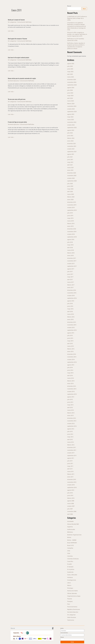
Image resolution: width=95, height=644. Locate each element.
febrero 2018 (71, 253)
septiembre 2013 (72, 394)
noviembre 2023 (72, 106)
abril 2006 (70, 514)
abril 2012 (70, 439)
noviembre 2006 (72, 511)
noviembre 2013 (72, 389)
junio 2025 (70, 69)
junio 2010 (70, 495)
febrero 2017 (71, 285)
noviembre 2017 (72, 261)
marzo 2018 (71, 250)
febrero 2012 (71, 445)
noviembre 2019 (72, 205)
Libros (69, 583)
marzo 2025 (71, 77)
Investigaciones (72, 580)
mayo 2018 (70, 245)
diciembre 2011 (72, 447)
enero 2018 (70, 255)
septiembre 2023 (72, 112)
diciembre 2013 (72, 386)
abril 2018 (70, 248)
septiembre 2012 (72, 426)
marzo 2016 (71, 314)
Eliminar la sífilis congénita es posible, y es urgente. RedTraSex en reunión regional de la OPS (76, 34)
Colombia (70, 556)
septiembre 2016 (72, 298)
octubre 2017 (71, 264)
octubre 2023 (71, 109)
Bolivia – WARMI (72, 540)
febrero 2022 (71, 138)
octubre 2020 (71, 178)
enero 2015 (70, 351)
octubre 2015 (71, 327)
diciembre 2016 (72, 290)
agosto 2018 (71, 239)
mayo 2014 (70, 373)
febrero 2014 (71, 381)
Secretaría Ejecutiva (13, 81)
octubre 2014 (71, 359)
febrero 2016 (71, 317)
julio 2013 (70, 399)
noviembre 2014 (72, 357)
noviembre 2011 (72, 450)
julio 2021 (70, 157)
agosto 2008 (71, 501)
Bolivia (69, 537)
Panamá (70, 599)
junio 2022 (70, 136)
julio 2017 (70, 271)
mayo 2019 (70, 218)
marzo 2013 (71, 410)
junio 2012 (70, 434)
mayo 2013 (70, 405)
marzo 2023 (71, 120)
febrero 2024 (71, 104)
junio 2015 (70, 338)
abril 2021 (70, 165)
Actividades (71, 521)
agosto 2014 (71, 365)
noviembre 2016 (72, 293)
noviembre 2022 (72, 122)
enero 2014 (70, 383)
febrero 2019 (71, 223)
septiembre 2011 (72, 455)
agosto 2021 (71, 154)
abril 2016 (70, 312)
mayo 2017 (70, 277)
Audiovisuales (71, 529)
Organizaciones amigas (74, 596)
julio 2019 (70, 213)
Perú (69, 604)
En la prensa (71, 569)
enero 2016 (70, 319)
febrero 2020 (71, 197)
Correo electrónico (64, 633)
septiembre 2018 (72, 237)
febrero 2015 (71, 349)
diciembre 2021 (72, 144)
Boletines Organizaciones (74, 535)
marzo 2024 (71, 101)
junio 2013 (70, 402)
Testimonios (71, 620)
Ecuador (70, 564)
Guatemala (70, 572)
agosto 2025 (71, 64)
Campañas (70, 548)
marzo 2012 (71, 442)
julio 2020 (70, 184)
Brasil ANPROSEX (72, 543)
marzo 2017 (71, 282)
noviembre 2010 (72, 482)
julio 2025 (70, 66)
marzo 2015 (71, 346)
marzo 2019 (71, 221)
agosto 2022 (71, 130)
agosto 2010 (71, 490)
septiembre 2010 (72, 487)
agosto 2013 (71, 397)
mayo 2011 (70, 466)
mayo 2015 (70, 341)
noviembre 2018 (72, 232)
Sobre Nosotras (72, 617)
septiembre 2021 (72, 152)
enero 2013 (70, 415)
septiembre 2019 (72, 210)
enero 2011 (70, 477)
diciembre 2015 (72, 322)
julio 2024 (70, 90)
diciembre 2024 (72, 80)
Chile (69, 551)
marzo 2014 (71, 378)
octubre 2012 (71, 423)
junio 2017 (70, 274)
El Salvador (70, 567)
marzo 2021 (71, 168)
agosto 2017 (71, 269)
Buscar (69, 6)
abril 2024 (70, 98)
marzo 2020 (71, 194)
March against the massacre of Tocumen (17, 39)
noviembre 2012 (72, 421)
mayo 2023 (70, 117)
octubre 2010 (71, 485)
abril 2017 (70, 280)
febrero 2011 (71, 474)
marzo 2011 (71, 471)
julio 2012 (70, 431)
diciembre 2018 (72, 229)
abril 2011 (70, 469)
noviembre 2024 (72, 82)
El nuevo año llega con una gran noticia (17, 122)
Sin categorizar (12, 22)
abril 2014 (70, 375)
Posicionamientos (72, 607)
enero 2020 (70, 200)
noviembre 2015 (72, 325)
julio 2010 (70, 493)
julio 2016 (70, 303)
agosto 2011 (71, 458)
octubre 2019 (71, 207)
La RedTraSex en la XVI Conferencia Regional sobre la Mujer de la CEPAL (77, 18)
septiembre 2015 (72, 330)
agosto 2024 (71, 88)
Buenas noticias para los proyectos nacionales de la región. (22, 78)
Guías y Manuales (72, 575)
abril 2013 (70, 407)
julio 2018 (70, 242)
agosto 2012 (71, 429)
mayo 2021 (70, 162)
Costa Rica (70, 561)
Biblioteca (70, 532)
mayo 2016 (70, 309)
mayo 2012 (70, 437)
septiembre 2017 (72, 266)
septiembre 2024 (72, 85)
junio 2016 (70, 306)
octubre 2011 (71, 453)
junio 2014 (70, 370)
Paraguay (70, 601)
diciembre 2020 (72, 173)
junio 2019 (70, 216)
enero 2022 (70, 141)
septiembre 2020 (72, 181)
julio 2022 (70, 133)
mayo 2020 (70, 189)
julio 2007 (70, 509)
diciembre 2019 (72, 202)
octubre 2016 (71, 296)
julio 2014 (70, 367)
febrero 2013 (71, 413)
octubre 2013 (71, 391)
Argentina (70, 527)
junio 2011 (70, 463)
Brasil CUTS (70, 545)
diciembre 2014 (72, 354)
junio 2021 (70, 160)
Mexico (69, 585)
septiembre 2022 (72, 128)
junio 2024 (70, 93)
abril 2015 (70, 343)
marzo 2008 (71, 503)
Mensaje (62, 637)
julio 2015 (70, 335)
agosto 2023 (71, 114)
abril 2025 (70, 74)
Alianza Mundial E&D (73, 524)
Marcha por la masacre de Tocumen (16, 20)
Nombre (62, 628)
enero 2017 (70, 287)
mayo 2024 (70, 96)
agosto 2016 (71, 301)
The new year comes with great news (17, 99)
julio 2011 (70, 461)
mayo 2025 (70, 72)
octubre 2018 (71, 234)
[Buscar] (53, 628)
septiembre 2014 (72, 362)
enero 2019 (70, 226)
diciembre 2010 (72, 479)
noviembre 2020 (72, 175)
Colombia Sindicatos (73, 559)
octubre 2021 (71, 149)
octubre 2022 (71, 125)
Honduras (70, 577)
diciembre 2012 (72, 418)
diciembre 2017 (72, 258)
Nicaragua (70, 588)
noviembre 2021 (72, 146)
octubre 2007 (71, 506)
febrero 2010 (71, 498)
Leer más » (11, 31)
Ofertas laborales (72, 593)
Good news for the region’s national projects (19, 57)
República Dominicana (74, 609)
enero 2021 (70, 170)
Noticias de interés (73, 591)
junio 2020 (70, 186)
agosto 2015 (71, 333)
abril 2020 (70, 191)
